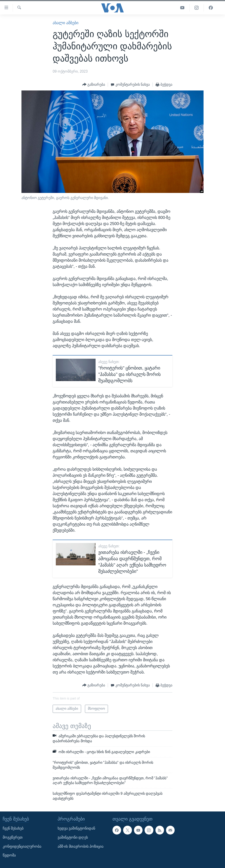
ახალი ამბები (66, 23)
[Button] (94, 85)
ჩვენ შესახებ (13, 828)
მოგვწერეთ (13, 837)
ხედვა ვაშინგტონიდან (76, 828)
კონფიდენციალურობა (22, 846)
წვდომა (9, 855)
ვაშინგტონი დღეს (73, 837)
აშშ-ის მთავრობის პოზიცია (81, 846)
